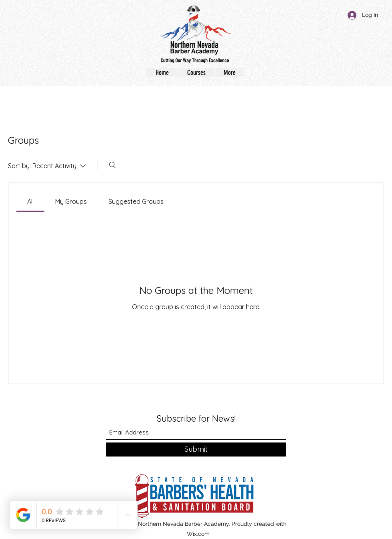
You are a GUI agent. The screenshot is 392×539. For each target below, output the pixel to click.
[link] (30, 201)
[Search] (112, 165)
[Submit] (196, 450)
